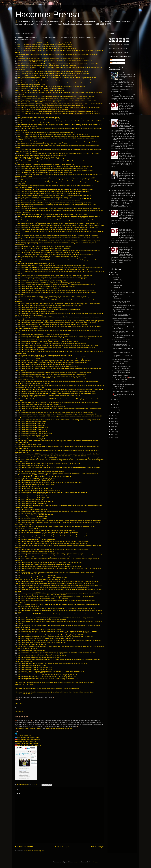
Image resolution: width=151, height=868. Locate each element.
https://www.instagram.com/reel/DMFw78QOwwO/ (33, 498)
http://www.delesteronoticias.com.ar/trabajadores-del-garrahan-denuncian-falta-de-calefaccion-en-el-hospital (51, 557)
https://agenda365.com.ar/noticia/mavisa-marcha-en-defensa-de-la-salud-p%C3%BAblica (44, 247)
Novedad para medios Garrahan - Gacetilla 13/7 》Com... (123, 360)
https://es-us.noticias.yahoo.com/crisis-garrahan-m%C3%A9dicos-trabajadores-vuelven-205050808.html (49, 193)
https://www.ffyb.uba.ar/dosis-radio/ (29, 486)
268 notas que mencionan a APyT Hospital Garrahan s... (123, 332)
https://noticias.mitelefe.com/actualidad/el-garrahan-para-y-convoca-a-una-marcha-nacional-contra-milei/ (49, 201)
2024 (113, 416)
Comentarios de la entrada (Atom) (34, 851)
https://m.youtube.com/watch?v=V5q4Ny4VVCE (33, 519)
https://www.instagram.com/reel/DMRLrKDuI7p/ (33, 494)
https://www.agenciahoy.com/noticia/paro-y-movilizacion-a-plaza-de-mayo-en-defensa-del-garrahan (47, 239)
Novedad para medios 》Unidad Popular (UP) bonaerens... (122, 367)
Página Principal (62, 847)
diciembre (116, 277)
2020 (113, 426)
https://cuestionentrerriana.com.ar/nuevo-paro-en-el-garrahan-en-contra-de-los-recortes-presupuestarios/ (50, 483)
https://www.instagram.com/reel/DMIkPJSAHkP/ (33, 496)
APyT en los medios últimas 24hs (122, 392)
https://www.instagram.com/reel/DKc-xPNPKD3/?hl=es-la (35, 502)
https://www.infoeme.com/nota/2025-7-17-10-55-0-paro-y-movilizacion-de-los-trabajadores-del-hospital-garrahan (52, 344)
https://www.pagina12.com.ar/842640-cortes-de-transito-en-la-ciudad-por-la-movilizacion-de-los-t (47, 75)
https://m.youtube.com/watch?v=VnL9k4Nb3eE (31, 62)
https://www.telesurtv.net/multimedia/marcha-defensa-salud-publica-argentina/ (42, 406)
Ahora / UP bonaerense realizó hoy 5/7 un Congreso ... (123, 386)
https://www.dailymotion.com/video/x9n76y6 (31, 650)
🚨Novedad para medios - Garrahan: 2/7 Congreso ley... (124, 395)
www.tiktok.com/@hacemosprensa (27, 743)
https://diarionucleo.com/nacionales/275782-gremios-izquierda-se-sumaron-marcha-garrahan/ (46, 530)
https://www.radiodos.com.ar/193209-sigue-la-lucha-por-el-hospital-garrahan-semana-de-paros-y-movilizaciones (51, 266)
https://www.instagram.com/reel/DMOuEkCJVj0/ (33, 431)
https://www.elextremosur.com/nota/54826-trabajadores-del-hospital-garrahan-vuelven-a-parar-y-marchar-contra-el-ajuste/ (54, 98)
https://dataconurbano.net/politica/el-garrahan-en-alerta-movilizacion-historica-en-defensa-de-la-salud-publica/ (51, 279)
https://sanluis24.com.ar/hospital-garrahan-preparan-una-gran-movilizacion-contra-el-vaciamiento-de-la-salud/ (51, 671)
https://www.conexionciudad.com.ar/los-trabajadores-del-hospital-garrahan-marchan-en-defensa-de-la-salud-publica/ (53, 71)
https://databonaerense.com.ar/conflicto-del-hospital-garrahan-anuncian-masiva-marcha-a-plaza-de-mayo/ (50, 309)
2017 (113, 434)
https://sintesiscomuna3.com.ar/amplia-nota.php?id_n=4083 (36, 264)
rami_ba (78, 862)
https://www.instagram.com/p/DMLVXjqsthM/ (32, 439)
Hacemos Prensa (47, 14)
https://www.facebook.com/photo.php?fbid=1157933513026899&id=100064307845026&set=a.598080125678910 (52, 456)
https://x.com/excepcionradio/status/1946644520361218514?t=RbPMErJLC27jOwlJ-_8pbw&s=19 (48, 675)
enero (115, 412)
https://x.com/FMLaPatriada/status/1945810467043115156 (36, 481)
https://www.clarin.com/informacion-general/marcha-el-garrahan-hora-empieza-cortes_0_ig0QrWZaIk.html (47, 688)
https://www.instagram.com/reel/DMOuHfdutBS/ (33, 422)
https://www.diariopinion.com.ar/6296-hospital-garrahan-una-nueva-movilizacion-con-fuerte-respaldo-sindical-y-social (53, 269)
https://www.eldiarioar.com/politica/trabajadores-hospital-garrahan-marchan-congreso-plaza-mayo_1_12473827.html (53, 134)
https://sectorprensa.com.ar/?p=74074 (30, 538)
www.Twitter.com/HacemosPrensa (27, 742)
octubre (115, 282)
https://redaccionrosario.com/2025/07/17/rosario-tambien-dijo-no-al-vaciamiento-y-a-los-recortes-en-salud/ (50, 563)
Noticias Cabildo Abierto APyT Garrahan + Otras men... (121, 315)
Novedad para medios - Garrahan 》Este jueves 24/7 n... (123, 328)
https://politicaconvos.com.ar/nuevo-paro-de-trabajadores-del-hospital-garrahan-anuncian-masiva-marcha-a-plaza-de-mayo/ (55, 275)
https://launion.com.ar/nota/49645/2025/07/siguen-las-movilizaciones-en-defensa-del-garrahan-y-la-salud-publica (52, 357)
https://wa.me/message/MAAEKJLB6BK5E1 (59, 728)
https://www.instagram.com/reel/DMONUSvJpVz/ (33, 427)
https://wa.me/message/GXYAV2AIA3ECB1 (28, 728)
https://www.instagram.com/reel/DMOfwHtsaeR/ (33, 503)
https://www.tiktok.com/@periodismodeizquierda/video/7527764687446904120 (42, 656)
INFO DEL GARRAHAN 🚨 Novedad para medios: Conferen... (124, 379)
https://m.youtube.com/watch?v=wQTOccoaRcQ (33, 509)
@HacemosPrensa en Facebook (119, 45)
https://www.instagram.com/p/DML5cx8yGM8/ (32, 665)
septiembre (116, 285)
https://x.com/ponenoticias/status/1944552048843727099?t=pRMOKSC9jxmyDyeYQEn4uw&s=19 (48, 679)
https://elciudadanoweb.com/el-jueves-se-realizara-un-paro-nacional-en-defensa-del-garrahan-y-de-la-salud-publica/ (52, 214)
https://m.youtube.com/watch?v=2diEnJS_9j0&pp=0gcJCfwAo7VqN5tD (40, 490)
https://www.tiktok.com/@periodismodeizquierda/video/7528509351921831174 (42, 642)
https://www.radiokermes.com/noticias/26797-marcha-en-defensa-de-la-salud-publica (44, 334)
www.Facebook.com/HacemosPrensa (28, 738)
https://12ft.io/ (19, 703)
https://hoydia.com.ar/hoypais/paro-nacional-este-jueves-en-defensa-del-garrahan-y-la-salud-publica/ (48, 256)
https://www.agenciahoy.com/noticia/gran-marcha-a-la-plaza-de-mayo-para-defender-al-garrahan (47, 66)
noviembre (116, 280)
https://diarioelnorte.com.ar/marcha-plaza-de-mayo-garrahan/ (37, 540)
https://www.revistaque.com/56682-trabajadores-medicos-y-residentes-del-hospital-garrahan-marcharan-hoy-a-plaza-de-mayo (55, 170)
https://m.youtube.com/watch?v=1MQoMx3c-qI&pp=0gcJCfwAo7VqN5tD (40, 658)
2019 (113, 429)
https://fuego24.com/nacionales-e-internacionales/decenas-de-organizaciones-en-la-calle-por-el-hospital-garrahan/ (53, 363)
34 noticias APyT (117, 389)
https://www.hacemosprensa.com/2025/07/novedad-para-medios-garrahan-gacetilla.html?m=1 (45, 43)
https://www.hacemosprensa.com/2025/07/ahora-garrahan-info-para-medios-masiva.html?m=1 (45, 45)
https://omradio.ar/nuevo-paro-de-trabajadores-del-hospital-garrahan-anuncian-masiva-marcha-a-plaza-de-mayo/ (52, 296)
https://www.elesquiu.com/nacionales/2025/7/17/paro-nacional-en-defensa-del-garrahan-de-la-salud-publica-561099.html (55, 372)
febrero (115, 410)
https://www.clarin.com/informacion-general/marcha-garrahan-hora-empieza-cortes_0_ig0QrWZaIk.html (49, 283)
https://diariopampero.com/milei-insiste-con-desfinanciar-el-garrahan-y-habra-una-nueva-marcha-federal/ (50, 566)
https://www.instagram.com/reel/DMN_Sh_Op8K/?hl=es (35, 433)
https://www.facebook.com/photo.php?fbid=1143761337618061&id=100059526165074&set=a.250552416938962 (52, 511)
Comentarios (115, 63)
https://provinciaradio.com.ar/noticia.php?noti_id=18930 (35, 488)
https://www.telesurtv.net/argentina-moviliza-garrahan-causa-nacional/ (39, 81)
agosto (115, 288)
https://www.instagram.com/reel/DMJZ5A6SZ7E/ (33, 500)
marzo (115, 407)
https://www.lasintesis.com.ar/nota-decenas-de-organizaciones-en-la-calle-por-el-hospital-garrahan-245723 (50, 635)
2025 (113, 275)
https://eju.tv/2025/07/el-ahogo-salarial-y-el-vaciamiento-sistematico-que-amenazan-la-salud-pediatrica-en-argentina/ (53, 587)
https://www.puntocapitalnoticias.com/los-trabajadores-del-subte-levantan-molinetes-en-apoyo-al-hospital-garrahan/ (52, 277)
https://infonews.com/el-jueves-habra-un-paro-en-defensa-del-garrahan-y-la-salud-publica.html (46, 165)
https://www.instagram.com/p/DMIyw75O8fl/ (31, 673)
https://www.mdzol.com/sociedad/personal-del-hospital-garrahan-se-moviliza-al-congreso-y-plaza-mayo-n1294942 (53, 492)
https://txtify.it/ (19, 711)
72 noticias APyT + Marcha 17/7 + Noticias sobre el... (123, 349)
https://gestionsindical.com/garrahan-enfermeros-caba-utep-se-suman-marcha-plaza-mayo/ (45, 197)
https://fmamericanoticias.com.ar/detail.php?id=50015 (34, 123)
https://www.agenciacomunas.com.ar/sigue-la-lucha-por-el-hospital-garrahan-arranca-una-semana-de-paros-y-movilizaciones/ (55, 254)
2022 (113, 421)
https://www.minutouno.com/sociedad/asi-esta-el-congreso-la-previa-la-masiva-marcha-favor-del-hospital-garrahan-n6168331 (56, 290)
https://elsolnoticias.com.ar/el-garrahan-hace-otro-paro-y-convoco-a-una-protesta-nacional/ (46, 365)
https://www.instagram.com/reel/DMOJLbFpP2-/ (33, 426)
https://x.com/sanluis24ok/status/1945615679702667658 (35, 669)
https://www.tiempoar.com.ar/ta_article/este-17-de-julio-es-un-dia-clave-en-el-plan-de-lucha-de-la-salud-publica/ (51, 87)
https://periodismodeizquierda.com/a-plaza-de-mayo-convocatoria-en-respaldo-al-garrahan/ (45, 172)
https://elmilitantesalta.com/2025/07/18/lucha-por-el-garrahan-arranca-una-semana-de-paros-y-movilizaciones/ (51, 376)
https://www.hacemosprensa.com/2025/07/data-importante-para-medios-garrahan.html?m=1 (44, 47)
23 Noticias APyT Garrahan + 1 (122, 353)
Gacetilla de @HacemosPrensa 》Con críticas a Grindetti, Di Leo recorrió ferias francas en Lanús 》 (127, 76)
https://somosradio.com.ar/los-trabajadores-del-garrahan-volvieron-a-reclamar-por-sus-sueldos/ (46, 132)
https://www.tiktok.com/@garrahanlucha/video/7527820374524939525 (39, 307)
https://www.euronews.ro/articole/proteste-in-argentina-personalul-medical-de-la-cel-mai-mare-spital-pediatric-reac (53, 654)
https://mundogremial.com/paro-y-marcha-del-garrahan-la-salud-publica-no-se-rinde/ (43, 109)
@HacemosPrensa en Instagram (119, 52)
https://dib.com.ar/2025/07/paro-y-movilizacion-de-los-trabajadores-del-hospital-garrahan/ (44, 248)
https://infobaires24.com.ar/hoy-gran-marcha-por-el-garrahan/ (37, 311)
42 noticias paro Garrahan (120, 375)
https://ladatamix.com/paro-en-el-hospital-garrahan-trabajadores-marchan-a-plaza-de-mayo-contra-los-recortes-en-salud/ (54, 191)
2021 (113, 424)
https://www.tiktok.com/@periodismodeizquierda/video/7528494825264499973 (42, 595)
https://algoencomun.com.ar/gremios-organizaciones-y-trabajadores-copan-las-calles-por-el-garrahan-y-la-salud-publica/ (54, 361)
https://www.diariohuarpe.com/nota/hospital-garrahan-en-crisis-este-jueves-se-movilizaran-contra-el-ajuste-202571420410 (54, 199)
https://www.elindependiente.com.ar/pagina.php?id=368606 (36, 551)
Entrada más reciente (24, 847)
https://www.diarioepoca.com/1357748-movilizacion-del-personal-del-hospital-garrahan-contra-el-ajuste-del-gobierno (53, 325)
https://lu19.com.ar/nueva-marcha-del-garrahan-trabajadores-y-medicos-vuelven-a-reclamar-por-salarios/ (50, 306)
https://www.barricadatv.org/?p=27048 (30, 444)
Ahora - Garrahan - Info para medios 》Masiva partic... (123, 336)
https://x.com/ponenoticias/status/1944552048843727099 (36, 515)
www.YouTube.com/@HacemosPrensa (29, 745)
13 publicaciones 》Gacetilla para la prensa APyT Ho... (123, 323)
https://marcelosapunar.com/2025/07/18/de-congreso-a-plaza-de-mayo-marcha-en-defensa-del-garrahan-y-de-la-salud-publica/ (57, 597)
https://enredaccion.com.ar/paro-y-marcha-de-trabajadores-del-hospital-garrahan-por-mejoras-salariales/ (49, 252)
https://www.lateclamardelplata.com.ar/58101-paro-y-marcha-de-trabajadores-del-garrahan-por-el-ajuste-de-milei (52, 374)
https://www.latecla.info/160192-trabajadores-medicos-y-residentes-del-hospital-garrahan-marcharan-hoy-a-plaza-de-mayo (54, 203)
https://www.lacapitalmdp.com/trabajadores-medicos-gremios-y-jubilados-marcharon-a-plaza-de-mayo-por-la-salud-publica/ (55, 167)
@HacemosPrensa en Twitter (118, 49)
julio (114, 290)
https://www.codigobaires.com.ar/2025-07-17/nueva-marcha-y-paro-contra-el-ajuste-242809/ (46, 639)
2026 (113, 272)
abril (114, 404)
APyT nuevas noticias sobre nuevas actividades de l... (123, 311)
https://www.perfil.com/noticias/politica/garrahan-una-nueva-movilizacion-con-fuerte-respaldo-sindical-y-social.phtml (52, 168)
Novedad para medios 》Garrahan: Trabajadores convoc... (123, 319)
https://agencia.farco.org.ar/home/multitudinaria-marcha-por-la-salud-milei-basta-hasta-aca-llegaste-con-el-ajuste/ (52, 543)
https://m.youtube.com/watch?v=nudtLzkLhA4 (32, 513)
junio (114, 399)
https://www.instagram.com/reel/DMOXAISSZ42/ (33, 429)
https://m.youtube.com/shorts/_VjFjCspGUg (31, 349)
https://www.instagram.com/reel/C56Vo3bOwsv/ (33, 437)
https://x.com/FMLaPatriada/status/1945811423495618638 (36, 484)
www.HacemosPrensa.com (23, 736)
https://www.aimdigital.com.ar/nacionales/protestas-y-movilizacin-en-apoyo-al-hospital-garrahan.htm (48, 366)
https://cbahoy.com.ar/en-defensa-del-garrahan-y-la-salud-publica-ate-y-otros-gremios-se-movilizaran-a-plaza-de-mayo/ (54, 73)
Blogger (95, 862)
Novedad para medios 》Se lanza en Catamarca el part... (124, 306)
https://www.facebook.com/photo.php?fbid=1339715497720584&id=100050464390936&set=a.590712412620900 (52, 663)
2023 (113, 418)
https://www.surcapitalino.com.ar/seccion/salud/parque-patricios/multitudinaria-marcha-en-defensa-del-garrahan (50, 58)
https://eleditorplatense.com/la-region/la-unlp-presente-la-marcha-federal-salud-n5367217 (45, 564)
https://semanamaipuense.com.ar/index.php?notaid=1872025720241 (38, 117)
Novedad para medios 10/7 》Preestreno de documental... (122, 372)
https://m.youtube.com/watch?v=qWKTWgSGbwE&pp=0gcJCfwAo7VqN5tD (41, 471)
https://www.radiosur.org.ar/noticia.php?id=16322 (33, 435)
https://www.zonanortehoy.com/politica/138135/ (32, 85)
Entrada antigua (98, 847)
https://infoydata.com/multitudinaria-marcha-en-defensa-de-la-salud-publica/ (41, 629)
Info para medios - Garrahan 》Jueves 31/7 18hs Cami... (122, 302)
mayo (115, 402)
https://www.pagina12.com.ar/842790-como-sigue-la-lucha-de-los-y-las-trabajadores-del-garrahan (46, 49)
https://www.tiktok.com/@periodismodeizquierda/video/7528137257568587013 (42, 620)
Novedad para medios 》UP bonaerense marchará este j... (122, 345)
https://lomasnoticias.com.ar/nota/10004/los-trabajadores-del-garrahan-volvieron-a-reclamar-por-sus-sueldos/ (50, 106)
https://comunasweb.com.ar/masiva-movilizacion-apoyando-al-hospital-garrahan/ (43, 281)
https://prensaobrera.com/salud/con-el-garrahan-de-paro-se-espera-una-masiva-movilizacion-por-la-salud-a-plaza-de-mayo (55, 79)
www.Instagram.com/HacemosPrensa (28, 740)
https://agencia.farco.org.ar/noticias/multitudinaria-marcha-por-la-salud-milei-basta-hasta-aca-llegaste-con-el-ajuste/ (53, 534)
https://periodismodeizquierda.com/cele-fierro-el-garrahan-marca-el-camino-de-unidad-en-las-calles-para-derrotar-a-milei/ (54, 83)
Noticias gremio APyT (119, 382)
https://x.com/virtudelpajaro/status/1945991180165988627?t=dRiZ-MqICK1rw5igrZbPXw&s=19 (47, 677)
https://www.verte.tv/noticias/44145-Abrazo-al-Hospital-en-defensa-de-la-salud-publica (44, 340)
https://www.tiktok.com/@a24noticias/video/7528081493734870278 (39, 288)
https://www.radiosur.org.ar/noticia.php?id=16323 (33, 466)
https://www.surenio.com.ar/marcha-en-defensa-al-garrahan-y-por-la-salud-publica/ (42, 144)
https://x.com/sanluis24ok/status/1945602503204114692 (35, 667)
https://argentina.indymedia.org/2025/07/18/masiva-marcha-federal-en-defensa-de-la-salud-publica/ (48, 532)
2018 (113, 432)
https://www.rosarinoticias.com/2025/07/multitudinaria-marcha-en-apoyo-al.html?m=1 (44, 599)
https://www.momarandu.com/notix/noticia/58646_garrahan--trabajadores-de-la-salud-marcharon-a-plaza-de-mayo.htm (54, 298)
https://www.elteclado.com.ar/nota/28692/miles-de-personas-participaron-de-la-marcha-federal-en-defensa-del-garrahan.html (56, 412)
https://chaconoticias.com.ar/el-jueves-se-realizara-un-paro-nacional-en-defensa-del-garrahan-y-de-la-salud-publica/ (52, 229)
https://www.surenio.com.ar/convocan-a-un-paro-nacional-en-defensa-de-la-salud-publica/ (45, 355)
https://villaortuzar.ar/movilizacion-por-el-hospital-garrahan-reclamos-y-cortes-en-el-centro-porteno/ (48, 342)
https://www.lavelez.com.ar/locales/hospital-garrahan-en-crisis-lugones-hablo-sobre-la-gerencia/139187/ (50, 464)
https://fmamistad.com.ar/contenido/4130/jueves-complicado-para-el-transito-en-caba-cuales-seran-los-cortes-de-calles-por (55, 637)
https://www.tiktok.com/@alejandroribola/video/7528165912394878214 (40, 405)
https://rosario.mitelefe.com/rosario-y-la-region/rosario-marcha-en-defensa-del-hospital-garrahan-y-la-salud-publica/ (53, 542)
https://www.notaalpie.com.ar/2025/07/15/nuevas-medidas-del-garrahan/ (39, 102)
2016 (113, 437)
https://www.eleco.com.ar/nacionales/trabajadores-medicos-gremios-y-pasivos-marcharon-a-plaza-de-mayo (51, 553)
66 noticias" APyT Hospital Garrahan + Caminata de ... (123, 293)
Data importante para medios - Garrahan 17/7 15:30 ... (122, 341)
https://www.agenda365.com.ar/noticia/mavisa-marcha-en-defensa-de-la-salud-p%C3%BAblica (47, 287)
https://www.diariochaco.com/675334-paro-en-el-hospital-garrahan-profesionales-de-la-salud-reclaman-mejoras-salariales (55, 359)
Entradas (114, 60)
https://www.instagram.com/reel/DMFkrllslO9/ (32, 424)
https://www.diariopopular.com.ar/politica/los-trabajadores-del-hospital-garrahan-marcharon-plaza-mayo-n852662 (52, 218)
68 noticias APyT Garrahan (121, 364)
